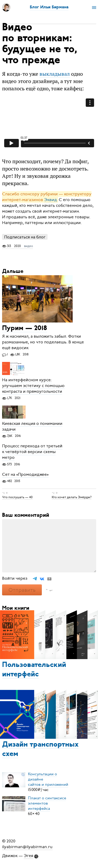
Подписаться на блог (25, 237)
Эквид (51, 200)
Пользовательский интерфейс (34, 670)
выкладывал (55, 74)
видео (28, 246)
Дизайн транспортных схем (40, 749)
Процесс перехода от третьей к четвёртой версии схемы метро (32, 452)
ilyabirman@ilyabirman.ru (27, 847)
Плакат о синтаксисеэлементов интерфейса (47, 803)
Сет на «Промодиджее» (25, 474)
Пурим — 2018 (25, 328)
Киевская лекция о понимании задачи (32, 426)
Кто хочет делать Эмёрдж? (72, 497)
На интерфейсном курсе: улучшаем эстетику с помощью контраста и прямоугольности (33, 386)
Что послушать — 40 (17, 497)
